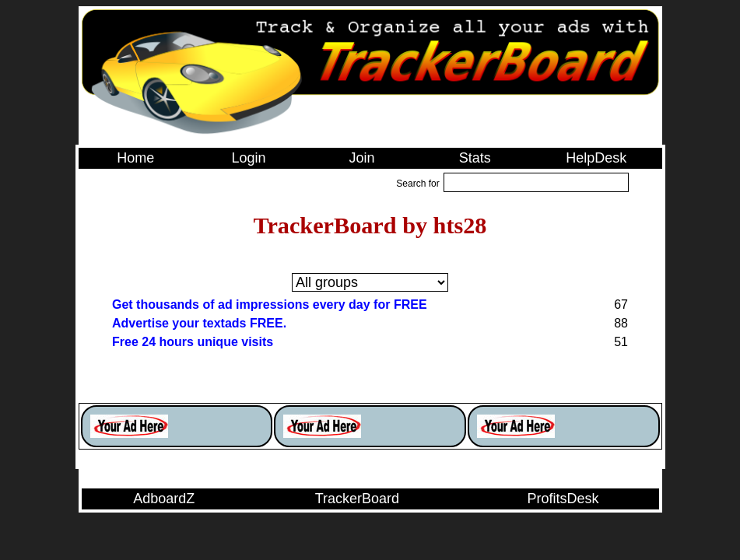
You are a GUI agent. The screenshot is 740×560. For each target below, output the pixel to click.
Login (249, 158)
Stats (475, 158)
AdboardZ (164, 499)
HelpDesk (596, 158)
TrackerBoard (357, 499)
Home (135, 158)
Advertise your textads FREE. (199, 323)
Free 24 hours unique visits (193, 342)
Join (361, 158)
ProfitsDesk (563, 499)
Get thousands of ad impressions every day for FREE (270, 304)
